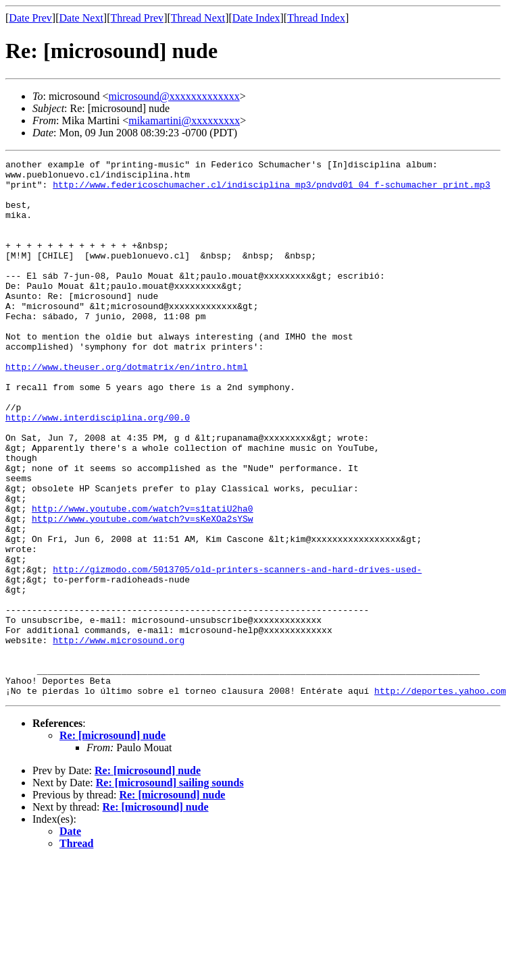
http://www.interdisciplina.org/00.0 (98, 470)
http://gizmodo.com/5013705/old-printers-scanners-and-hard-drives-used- (237, 652)
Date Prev (30, 18)
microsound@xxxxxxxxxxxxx (174, 96)
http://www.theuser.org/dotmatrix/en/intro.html (127, 409)
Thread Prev (137, 18)
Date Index (256, 18)
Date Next (81, 18)
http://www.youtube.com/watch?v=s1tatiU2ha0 (143, 579)
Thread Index (316, 18)
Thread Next (198, 18)
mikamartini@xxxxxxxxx (184, 120)
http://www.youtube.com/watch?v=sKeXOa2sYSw (143, 591)
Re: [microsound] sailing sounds (170, 890)
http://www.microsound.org (119, 737)
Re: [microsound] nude (112, 843)
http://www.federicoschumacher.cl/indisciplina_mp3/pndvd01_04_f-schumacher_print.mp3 (271, 190)
